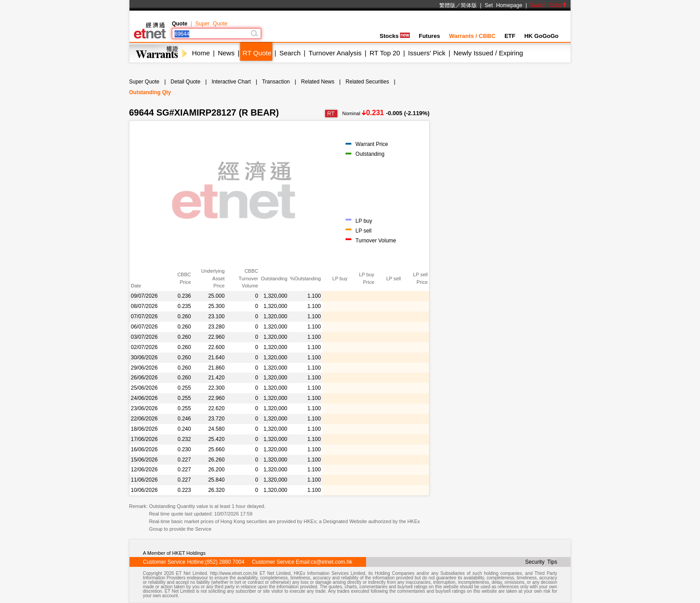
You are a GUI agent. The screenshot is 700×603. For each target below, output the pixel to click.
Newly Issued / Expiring (488, 53)
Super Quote (211, 24)
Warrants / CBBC (472, 36)
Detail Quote (185, 82)
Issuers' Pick (427, 53)
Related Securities (367, 82)
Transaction (276, 82)
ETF (510, 36)
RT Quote (257, 53)
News (226, 53)
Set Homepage (504, 5)
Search (290, 53)
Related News (318, 82)
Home (201, 53)
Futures (429, 36)
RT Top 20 (385, 53)
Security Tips (541, 562)
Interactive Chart (231, 82)
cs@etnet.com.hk (331, 562)
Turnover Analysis (335, 53)
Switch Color (549, 5)
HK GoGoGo (541, 36)
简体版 (469, 5)
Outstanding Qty (150, 92)
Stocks (395, 36)
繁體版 (447, 5)
